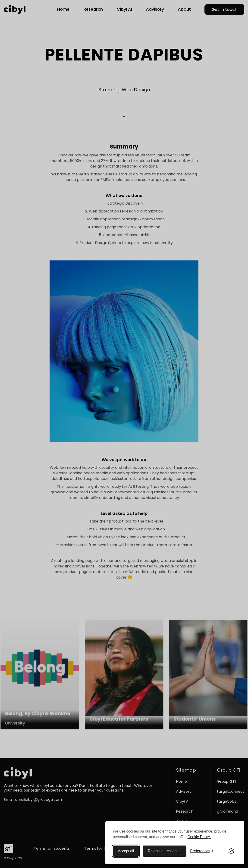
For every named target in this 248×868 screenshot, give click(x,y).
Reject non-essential (165, 851)
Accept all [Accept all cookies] (126, 851)
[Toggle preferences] (202, 851)
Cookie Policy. (199, 837)
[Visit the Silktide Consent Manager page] (231, 851)
